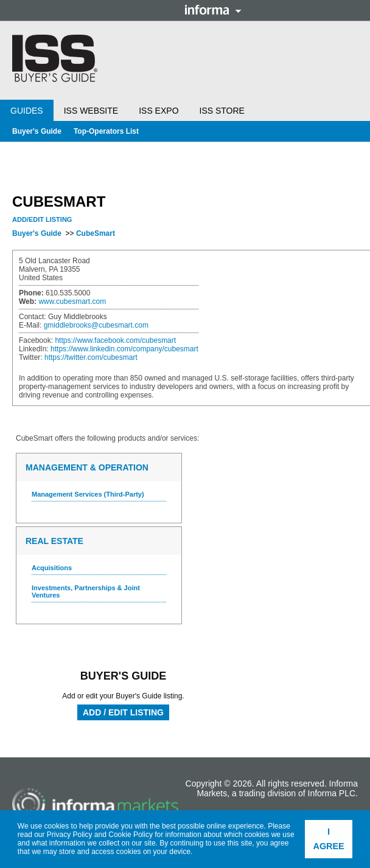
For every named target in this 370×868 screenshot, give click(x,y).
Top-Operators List (106, 131)
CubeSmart (96, 233)
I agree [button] (329, 839)
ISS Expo (159, 111)
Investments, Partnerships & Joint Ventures (86, 591)
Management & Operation (87, 467)
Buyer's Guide (37, 131)
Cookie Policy (131, 835)
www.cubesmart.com (72, 301)
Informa (213, 10)
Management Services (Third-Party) (88, 494)
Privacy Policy (70, 835)
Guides (27, 111)
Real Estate (54, 541)
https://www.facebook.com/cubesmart (115, 340)
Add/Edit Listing (42, 219)
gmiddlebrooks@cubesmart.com (96, 325)
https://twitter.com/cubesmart (91, 357)
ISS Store (222, 111)
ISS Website (91, 111)
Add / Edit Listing (123, 712)
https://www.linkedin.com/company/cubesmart (124, 349)
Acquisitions (52, 568)
